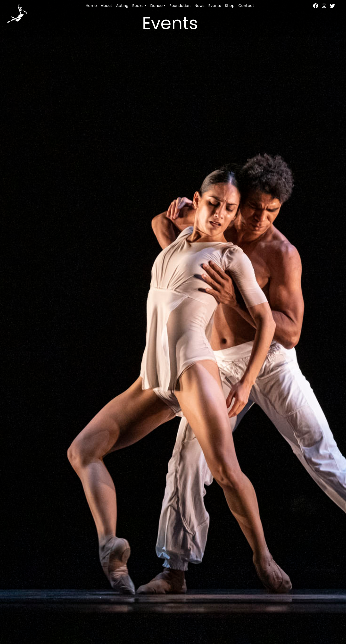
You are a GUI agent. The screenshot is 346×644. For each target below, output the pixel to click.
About (106, 6)
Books (138, 6)
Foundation (180, 6)
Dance (156, 6)
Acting (122, 6)
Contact (246, 6)
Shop (230, 6)
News (199, 6)
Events (215, 6)
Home (91, 6)
